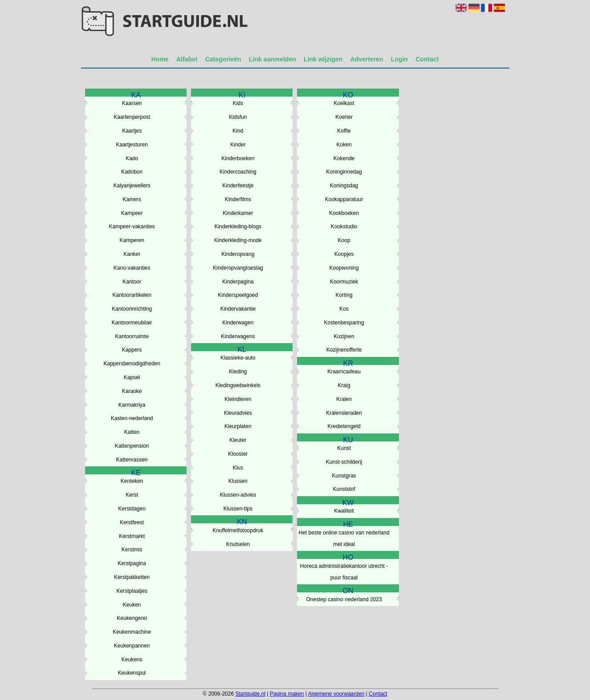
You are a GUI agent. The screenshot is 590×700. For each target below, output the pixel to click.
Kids (238, 103)
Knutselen (238, 544)
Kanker (132, 254)
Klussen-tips (238, 509)
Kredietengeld (344, 426)
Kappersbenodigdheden (132, 364)
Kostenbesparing (344, 323)
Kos (344, 309)
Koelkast (344, 103)
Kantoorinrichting (132, 309)
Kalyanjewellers (132, 186)
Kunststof (344, 489)
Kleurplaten (238, 426)
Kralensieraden (344, 413)
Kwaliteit (344, 511)
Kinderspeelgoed (238, 295)
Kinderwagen (238, 323)
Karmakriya (132, 405)
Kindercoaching (238, 172)
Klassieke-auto (238, 358)
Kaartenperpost (132, 117)
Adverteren (367, 59)
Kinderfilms (238, 199)
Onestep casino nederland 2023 (344, 599)
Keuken (132, 605)
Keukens (132, 660)
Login (399, 59)
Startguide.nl (250, 694)
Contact (427, 59)
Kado (132, 158)
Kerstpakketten (132, 577)
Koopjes (344, 254)
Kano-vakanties (132, 268)
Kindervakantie (238, 309)
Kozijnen (344, 336)
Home (160, 59)
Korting (344, 295)
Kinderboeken (238, 158)
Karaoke (132, 391)
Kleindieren (238, 399)
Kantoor (132, 282)
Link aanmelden (273, 59)
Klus (238, 468)
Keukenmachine (132, 632)
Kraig (344, 385)
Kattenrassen (132, 460)
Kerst (132, 495)
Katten (132, 432)
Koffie (344, 131)
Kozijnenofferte (344, 350)
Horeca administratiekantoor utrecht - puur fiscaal (344, 572)
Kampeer (132, 213)
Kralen (344, 399)
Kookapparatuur (344, 199)
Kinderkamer (238, 213)
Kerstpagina (132, 563)
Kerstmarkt (132, 536)
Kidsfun (238, 117)
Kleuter (238, 440)
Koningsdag (344, 186)
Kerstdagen (132, 509)
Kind (238, 131)
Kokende (344, 158)
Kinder (238, 145)
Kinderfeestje (238, 186)
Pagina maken (287, 694)
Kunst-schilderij (344, 462)
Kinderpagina (238, 282)
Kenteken (132, 481)
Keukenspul (132, 673)
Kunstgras (344, 476)
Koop (344, 240)
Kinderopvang (238, 254)
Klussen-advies (238, 495)
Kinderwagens (238, 336)
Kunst (344, 448)
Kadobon (132, 172)
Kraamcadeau (344, 372)
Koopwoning (344, 268)
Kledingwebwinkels (238, 385)
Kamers (132, 199)
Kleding (238, 372)
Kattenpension (132, 446)
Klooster (238, 454)
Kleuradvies (238, 413)
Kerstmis (132, 550)
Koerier (344, 117)
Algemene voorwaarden (336, 694)
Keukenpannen (132, 646)
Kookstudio (344, 227)
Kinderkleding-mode (238, 240)
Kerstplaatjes (132, 591)
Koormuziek (344, 282)
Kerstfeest (132, 522)
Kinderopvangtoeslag (238, 268)
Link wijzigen (323, 59)
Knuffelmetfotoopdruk (238, 530)
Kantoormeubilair (132, 323)
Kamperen (132, 240)
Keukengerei (132, 618)
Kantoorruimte (132, 336)
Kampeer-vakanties (132, 227)
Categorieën (223, 59)
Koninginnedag (344, 172)
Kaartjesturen (132, 145)
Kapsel (132, 377)
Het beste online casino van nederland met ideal (344, 538)
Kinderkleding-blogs (238, 227)
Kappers (132, 350)
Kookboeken (344, 213)
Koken (344, 145)
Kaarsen (132, 103)
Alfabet (187, 59)
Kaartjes (132, 131)
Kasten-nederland (132, 418)
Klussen (238, 481)
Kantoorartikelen (132, 295)
